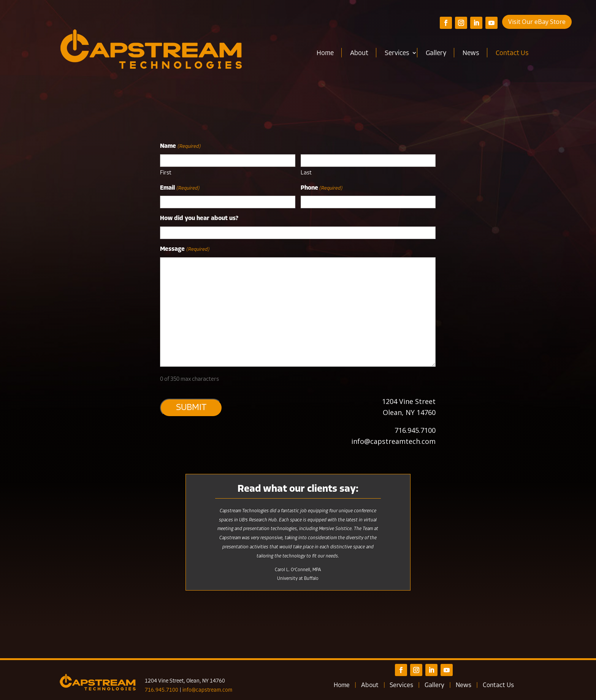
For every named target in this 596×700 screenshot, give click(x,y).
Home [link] (325, 53)
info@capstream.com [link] (207, 690)
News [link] (471, 53)
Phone (322, 188)
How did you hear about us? (199, 219)
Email (180, 188)
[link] (151, 49)
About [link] (359, 53)
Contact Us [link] (512, 53)
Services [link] (397, 53)
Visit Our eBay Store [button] (537, 22)
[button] (446, 23)
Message (185, 250)
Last (306, 173)
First (166, 173)
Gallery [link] (436, 53)
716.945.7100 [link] (162, 690)
